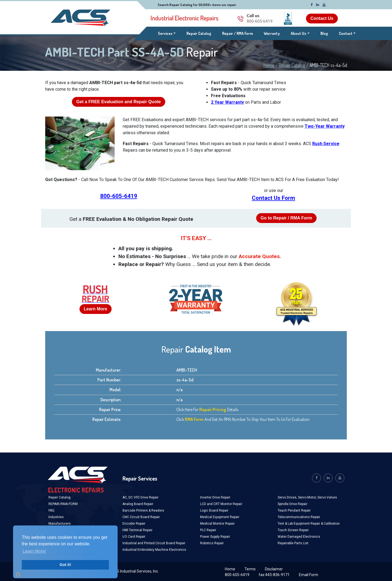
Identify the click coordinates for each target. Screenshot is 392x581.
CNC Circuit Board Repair (141, 517)
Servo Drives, (288, 497)
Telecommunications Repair (299, 517)
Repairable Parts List (293, 543)
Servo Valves (327, 497)
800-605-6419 (119, 196)
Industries (56, 517)
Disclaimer (274, 569)
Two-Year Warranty (325, 126)
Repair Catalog (199, 33)
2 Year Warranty (227, 102)
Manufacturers (60, 524)
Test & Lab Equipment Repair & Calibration (309, 524)
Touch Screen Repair (293, 530)
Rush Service (326, 144)
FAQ (51, 510)
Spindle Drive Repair (293, 504)
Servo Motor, (308, 497)
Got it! (65, 565)
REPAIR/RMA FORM (63, 504)
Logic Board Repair (214, 510)
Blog (324, 33)
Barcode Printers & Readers (143, 510)
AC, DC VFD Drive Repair (140, 497)
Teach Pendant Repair (294, 510)
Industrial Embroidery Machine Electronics (154, 550)
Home (269, 65)
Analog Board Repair (138, 504)
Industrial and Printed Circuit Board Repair (154, 543)
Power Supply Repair (215, 537)
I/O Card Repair (134, 537)
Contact (346, 33)
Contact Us (322, 18)
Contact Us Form (273, 198)
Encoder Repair (134, 524)
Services (167, 33)
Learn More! (34, 551)
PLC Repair (208, 530)
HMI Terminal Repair (137, 530)
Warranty (272, 33)
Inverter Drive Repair (215, 497)
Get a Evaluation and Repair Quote (118, 102)
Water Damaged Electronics (299, 537)
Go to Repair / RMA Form (286, 218)
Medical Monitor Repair (217, 524)
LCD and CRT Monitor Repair (221, 504)
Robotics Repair (212, 543)
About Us (298, 33)
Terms (250, 569)
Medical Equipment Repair (220, 517)
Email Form (309, 575)
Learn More (96, 309)
